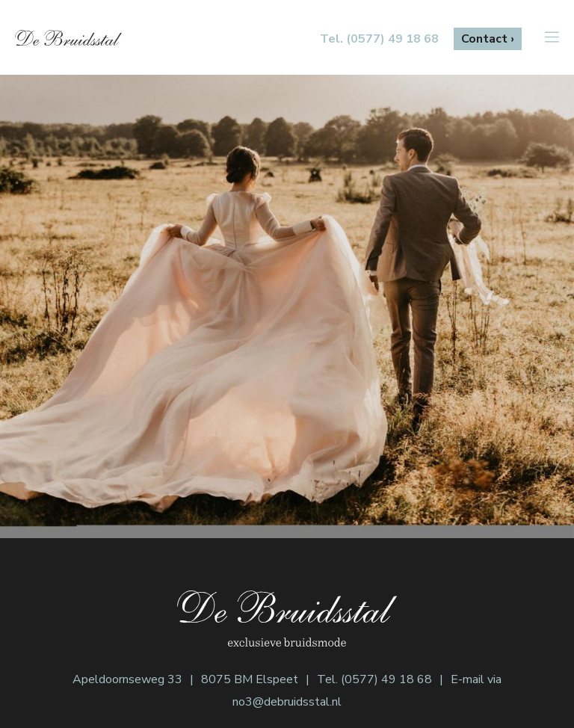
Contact (484, 39)
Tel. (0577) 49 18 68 (374, 679)
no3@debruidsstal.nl (287, 702)
